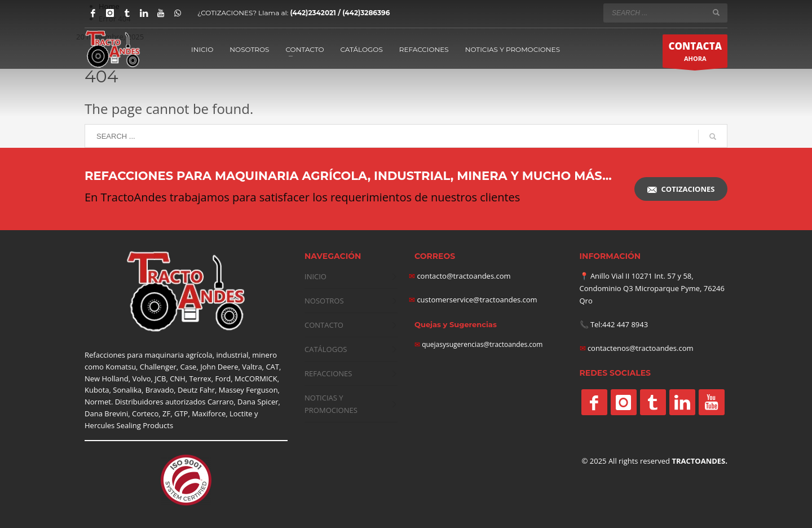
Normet (98, 402)
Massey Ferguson (248, 390)
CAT (272, 367)
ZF (166, 413)
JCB (160, 379)
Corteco (145, 413)
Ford (223, 379)
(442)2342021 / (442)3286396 (340, 13)
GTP (181, 413)
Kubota (97, 390)
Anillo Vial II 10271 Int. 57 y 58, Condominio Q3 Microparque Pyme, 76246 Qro (652, 288)
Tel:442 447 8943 (619, 324)
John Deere (219, 367)
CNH (178, 379)
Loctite (241, 413)
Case (189, 367)
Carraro (220, 402)
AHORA (695, 54)
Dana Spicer (258, 402)
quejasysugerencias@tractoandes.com (482, 344)
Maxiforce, (209, 413)
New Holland (107, 379)
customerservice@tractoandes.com (476, 300)
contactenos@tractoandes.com (641, 348)
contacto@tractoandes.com (460, 276)
